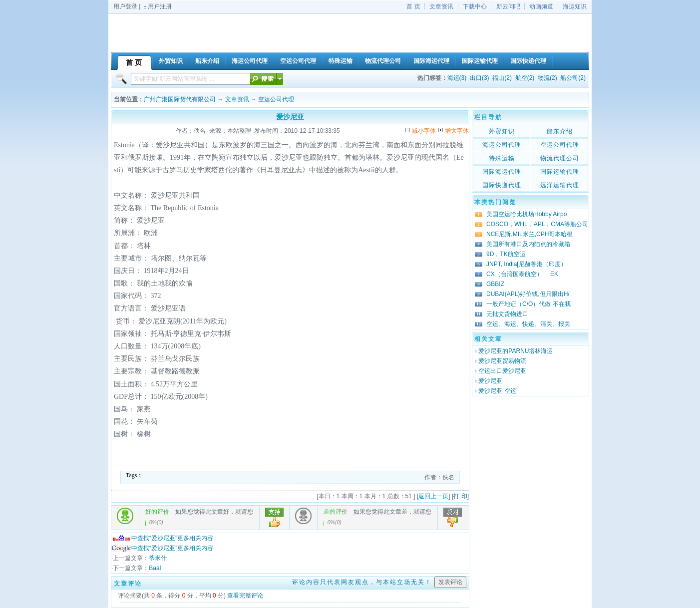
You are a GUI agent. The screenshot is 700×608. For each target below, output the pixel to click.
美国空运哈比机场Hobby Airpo (526, 214)
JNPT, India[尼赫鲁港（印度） (526, 264)
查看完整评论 (245, 596)
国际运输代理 (560, 172)
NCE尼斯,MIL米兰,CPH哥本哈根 (529, 234)
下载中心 (475, 6)
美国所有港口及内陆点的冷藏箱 (528, 244)
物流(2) (547, 78)
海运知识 (575, 6)
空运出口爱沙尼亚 (502, 371)
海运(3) (457, 78)
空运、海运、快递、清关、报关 (528, 324)
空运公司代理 (276, 99)
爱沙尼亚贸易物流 (502, 361)
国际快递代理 (502, 185)
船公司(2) (573, 78)
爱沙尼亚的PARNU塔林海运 (516, 351)
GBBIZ (495, 284)
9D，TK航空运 (506, 254)
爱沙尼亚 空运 (497, 391)
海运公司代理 (502, 145)
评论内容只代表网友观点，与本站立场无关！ (362, 582)
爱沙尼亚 (490, 381)
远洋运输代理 (560, 185)
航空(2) (525, 78)
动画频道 (541, 6)
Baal (155, 568)
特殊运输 (502, 158)
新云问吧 (508, 6)
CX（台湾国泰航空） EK (522, 274)
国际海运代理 (502, 172)
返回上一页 (433, 496)
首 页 (413, 6)
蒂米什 (158, 558)
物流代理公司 (560, 158)
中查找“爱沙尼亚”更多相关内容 (162, 538)
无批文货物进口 (507, 314)
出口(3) (480, 78)
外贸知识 (502, 131)
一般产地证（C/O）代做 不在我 (528, 304)
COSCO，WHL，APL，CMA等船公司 (537, 224)
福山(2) (502, 78)
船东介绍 (560, 131)
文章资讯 (441, 6)
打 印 (460, 496)
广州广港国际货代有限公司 (180, 99)
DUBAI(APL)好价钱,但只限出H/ (528, 294)
